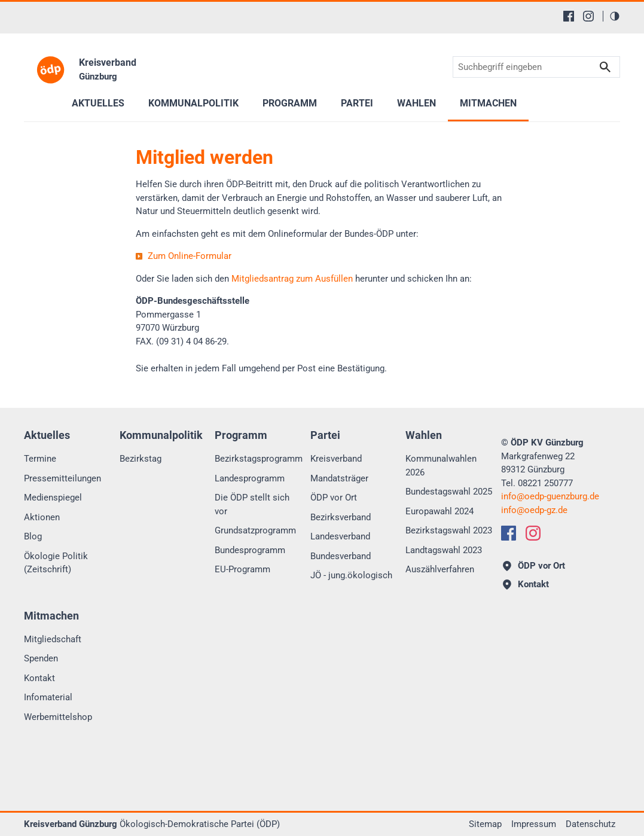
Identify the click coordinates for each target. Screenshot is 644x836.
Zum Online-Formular (190, 256)
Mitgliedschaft (53, 639)
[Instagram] (588, 16)
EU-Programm (242, 569)
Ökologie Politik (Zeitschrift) (56, 563)
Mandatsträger (339, 478)
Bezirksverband (341, 517)
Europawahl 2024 (439, 511)
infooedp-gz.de (534, 510)
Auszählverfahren (440, 569)
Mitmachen (488, 103)
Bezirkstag (141, 459)
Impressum (534, 824)
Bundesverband (341, 556)
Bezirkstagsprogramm (259, 459)
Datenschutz (590, 824)
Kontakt (39, 678)
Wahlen (416, 103)
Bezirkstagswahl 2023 (449, 530)
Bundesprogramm (250, 550)
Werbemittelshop (58, 717)
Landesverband (340, 536)
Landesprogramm (250, 478)
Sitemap (485, 824)
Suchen (605, 67)
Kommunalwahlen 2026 (441, 466)
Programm (290, 103)
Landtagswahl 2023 (444, 550)
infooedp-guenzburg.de (550, 496)
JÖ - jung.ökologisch (351, 575)
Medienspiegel (53, 498)
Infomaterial (48, 697)
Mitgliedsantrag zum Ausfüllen (292, 279)
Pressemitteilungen (62, 478)
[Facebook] (569, 16)
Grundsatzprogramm (255, 530)
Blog (33, 536)
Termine (40, 459)
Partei (357, 103)
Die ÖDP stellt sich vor (252, 504)
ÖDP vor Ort (334, 498)
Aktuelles (98, 103)
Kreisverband (336, 459)
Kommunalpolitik (193, 103)
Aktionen (42, 517)
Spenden (41, 658)
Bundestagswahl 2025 (449, 492)
